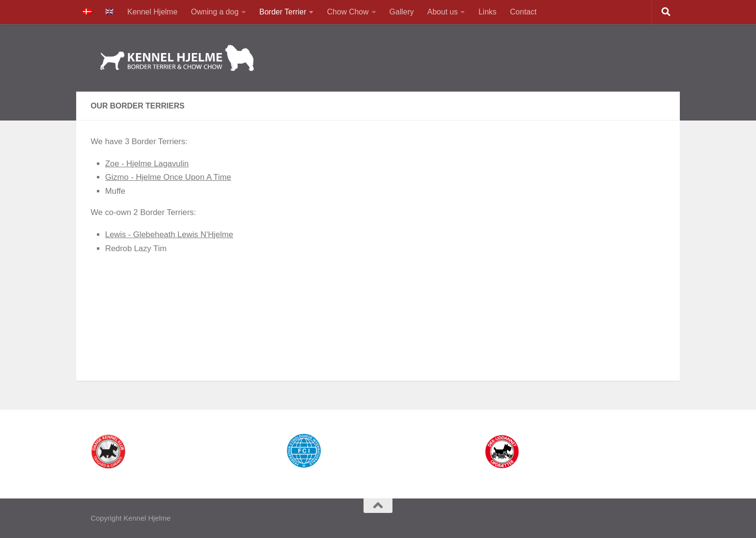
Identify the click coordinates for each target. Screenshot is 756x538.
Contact (523, 12)
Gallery (402, 12)
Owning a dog (215, 12)
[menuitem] (87, 12)
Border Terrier (283, 12)
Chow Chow (348, 12)
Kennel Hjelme (152, 12)
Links (487, 12)
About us (442, 12)
